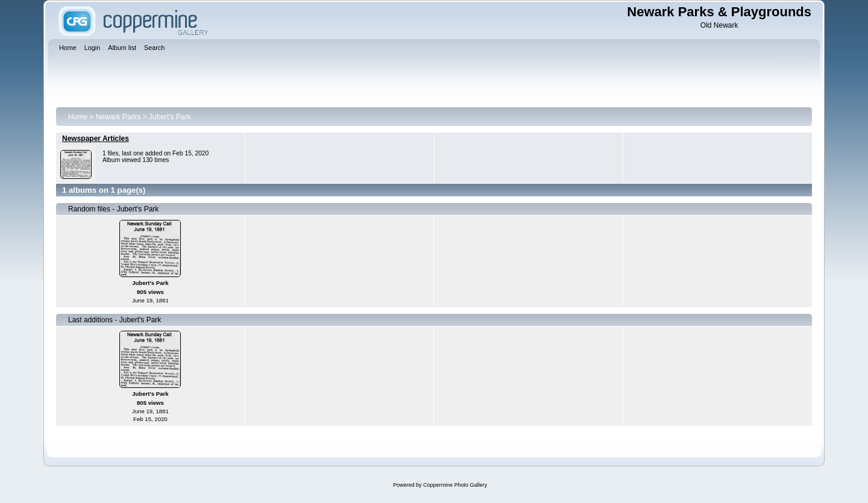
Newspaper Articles (96, 139)
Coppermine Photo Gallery (455, 485)
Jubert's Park (170, 117)
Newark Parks (118, 117)
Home (78, 117)
